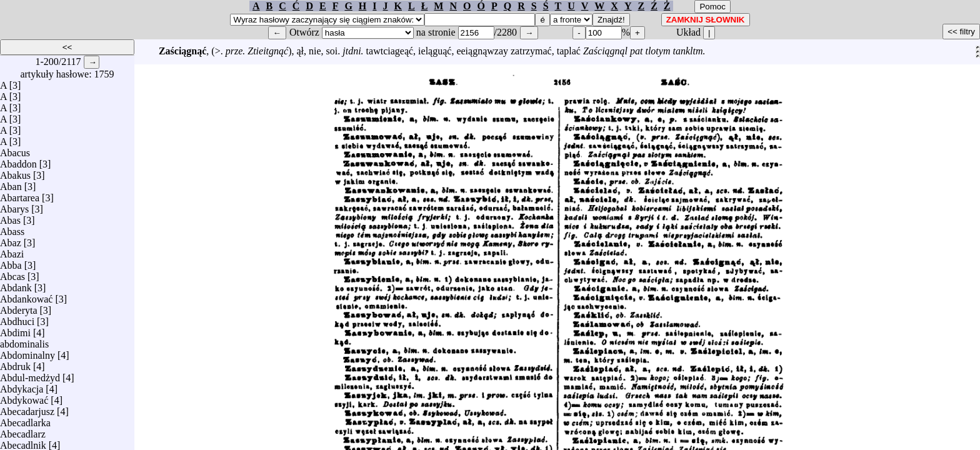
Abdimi (15, 330)
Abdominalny (27, 352)
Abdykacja (22, 386)
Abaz (11, 240)
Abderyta (19, 307)
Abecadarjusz (27, 408)
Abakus (15, 172)
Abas (10, 217)
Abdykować (24, 397)
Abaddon (18, 161)
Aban (11, 183)
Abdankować (26, 296)
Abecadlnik (23, 442)
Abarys (14, 206)
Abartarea (20, 195)
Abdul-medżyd (30, 375)
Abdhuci (17, 318)
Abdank (16, 285)
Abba (11, 262)
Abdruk (15, 363)
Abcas (12, 273)
